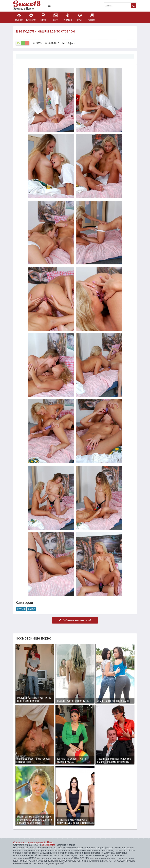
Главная (19, 17)
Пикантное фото (30, 6)
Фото (56, 17)
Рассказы (92, 17)
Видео (43, 17)
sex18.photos (48, 845)
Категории (31, 17)
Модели (68, 17)
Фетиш (21, 609)
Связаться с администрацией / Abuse (33, 842)
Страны (80, 17)
